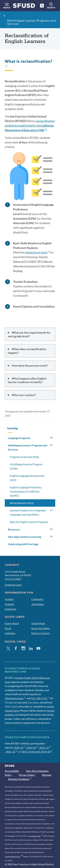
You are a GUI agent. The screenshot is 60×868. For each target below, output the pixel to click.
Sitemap (47, 775)
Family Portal (12, 623)
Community (37, 599)
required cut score (37, 252)
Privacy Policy (27, 775)
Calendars (10, 633)
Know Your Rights (41, 628)
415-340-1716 (40, 698)
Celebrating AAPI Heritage (23, 544)
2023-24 (32, 748)
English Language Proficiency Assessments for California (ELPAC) (26, 491)
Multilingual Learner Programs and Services (32, 22)
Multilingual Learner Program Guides (26, 466)
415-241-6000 (14, 579)
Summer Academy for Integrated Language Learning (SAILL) (28, 512)
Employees (11, 609)
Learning (12, 428)
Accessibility (12, 771)
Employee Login (13, 585)
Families (9, 599)
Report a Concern (41, 633)
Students (10, 604)
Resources (14, 529)
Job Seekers (38, 604)
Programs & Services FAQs (24, 457)
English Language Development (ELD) (27, 478)
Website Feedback (20, 779)
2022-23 (45, 748)
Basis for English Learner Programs (29, 522)
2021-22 (12, 752)
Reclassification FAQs (22, 503)
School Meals (38, 623)
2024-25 (20, 748)
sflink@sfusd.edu (15, 698)
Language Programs (19, 438)
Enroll (8, 628)
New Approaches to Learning (24, 537)
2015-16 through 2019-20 (37, 752)
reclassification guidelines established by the (30, 126)
